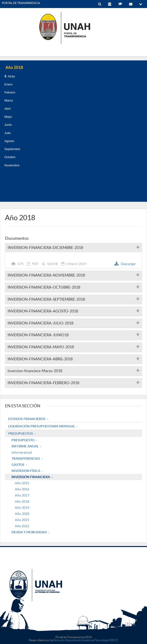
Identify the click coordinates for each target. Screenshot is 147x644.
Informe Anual (25, 446)
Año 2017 (22, 495)
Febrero (10, 92)
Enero (8, 84)
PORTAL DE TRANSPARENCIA (21, 3)
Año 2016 (22, 489)
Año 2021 (22, 520)
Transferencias (26, 459)
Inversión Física (26, 471)
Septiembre (12, 149)
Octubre (10, 157)
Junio (8, 125)
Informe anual (22, 452)
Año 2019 (22, 508)
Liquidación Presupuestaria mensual (42, 426)
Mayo (8, 117)
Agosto (9, 141)
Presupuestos (21, 434)
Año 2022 (22, 526)
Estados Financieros (27, 419)
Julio (7, 133)
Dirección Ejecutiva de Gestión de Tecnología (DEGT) (86, 640)
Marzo (9, 100)
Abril (7, 109)
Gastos (18, 465)
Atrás (10, 76)
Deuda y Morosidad (29, 532)
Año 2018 (22, 501)
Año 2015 (22, 483)
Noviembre (12, 165)
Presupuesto (23, 440)
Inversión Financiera (31, 477)
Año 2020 (22, 514)
